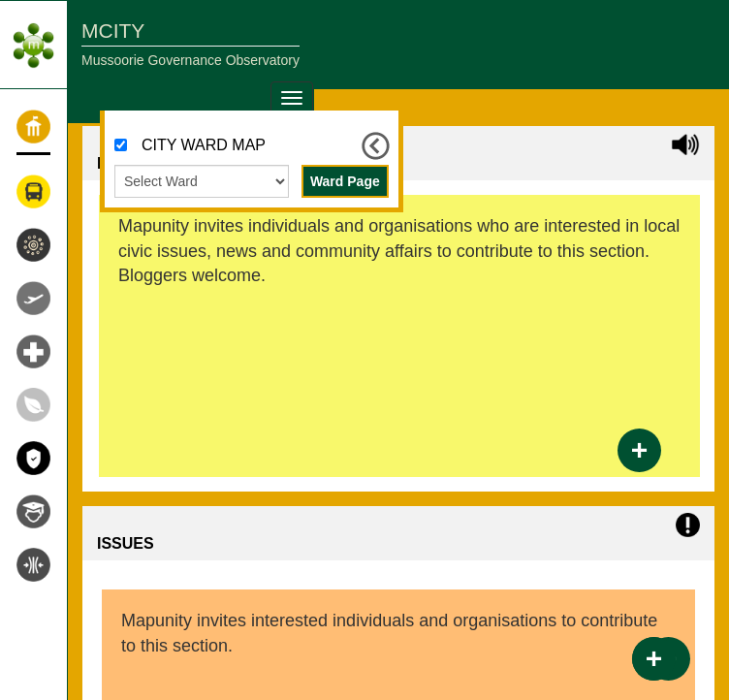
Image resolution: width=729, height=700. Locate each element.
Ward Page (345, 181)
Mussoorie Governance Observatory (190, 60)
